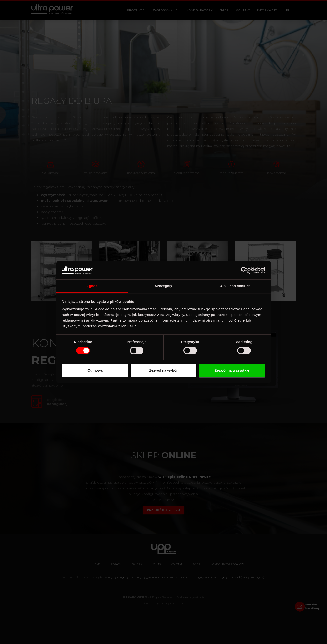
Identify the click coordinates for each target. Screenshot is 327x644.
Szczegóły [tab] (163, 286)
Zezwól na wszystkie (232, 370)
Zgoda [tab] (92, 286)
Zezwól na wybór (163, 370)
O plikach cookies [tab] (235, 286)
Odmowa (95, 370)
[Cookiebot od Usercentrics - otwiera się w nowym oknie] (244, 270)
